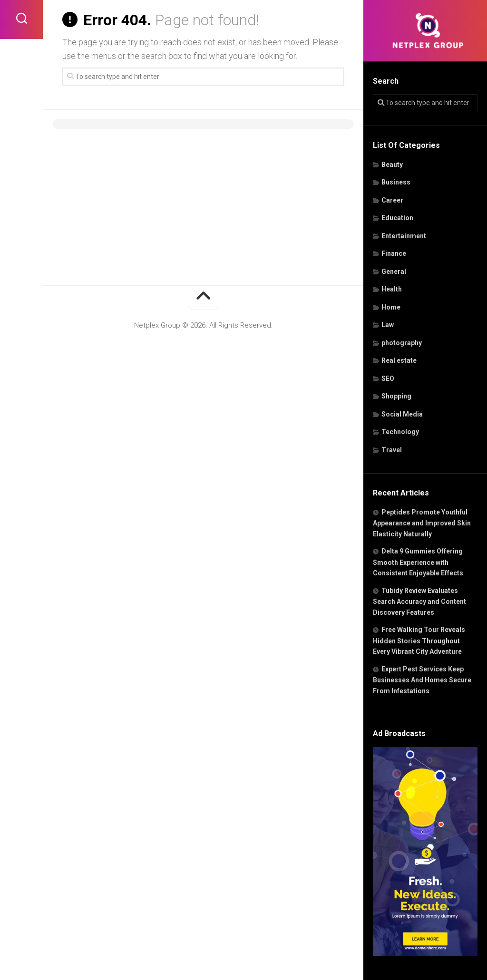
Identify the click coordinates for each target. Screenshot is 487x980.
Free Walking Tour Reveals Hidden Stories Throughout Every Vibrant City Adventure (419, 640)
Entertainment (404, 236)
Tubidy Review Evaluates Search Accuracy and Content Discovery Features (419, 602)
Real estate (399, 360)
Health (392, 289)
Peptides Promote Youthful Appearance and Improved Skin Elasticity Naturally (422, 523)
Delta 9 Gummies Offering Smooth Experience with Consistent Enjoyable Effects (418, 562)
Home (391, 307)
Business (396, 182)
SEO (388, 378)
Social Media (402, 414)
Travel (392, 450)
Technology (400, 432)
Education (397, 218)
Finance (394, 253)
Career (392, 200)
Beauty (392, 165)
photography (402, 343)
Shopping (396, 396)
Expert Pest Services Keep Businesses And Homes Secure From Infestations (422, 680)
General (394, 272)
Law (388, 325)
